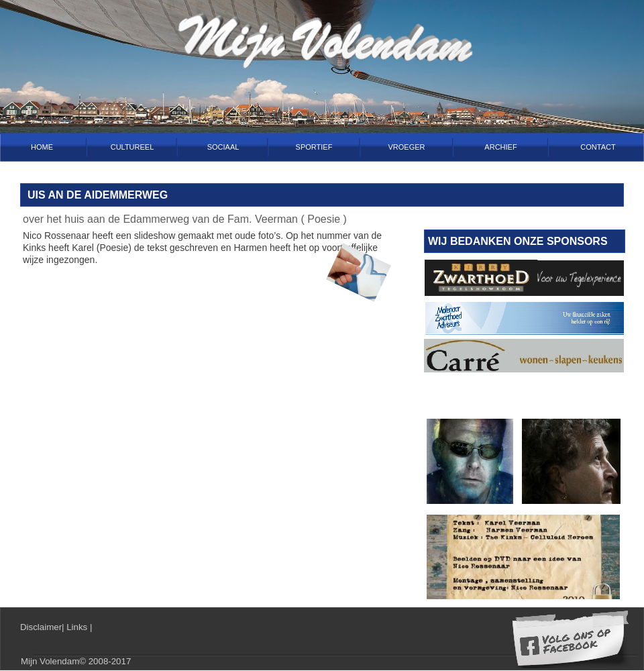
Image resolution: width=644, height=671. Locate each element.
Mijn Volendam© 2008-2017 (76, 661)
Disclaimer (41, 627)
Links (78, 627)
